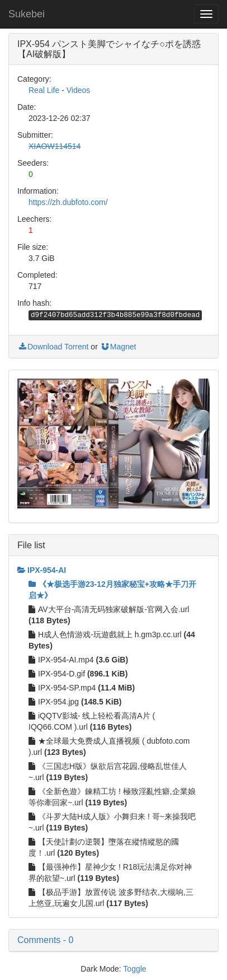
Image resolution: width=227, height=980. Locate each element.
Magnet (118, 347)
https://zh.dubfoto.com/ (68, 202)
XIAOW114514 (55, 146)
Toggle (134, 969)
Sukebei (27, 14)
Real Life (44, 90)
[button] (114, 940)
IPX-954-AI (42, 570)
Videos (79, 90)
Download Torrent (53, 347)
